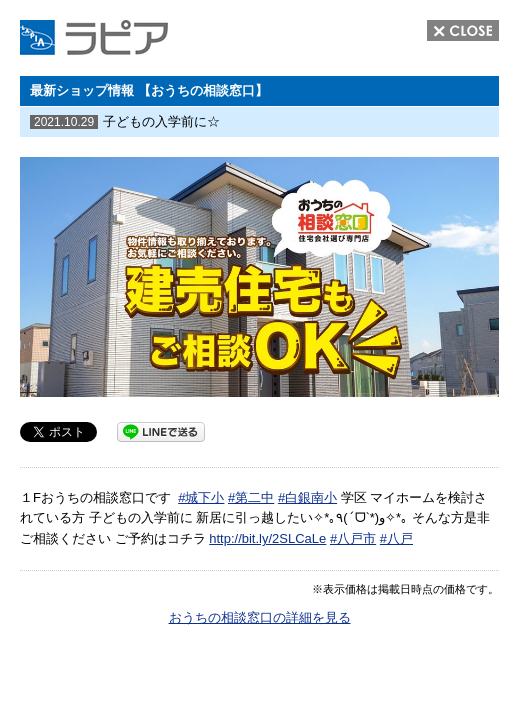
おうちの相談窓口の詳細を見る (260, 617)
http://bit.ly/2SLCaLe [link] (267, 538)
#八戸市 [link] (353, 538)
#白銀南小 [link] (307, 497)
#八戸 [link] (396, 538)
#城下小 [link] (201, 497)
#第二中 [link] (251, 497)
